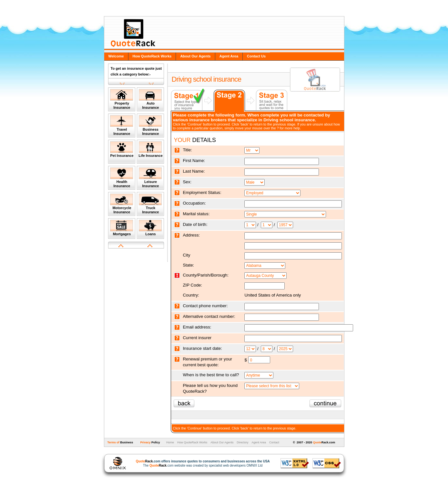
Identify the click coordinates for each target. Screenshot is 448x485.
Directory (242, 442)
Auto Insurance (150, 99)
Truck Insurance (150, 204)
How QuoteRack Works (152, 56)
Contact (274, 442)
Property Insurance (122, 99)
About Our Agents (195, 56)
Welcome (116, 56)
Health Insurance (122, 178)
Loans (150, 228)
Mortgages (122, 228)
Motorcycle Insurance (122, 204)
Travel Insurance (122, 125)
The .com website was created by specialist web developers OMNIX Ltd (200, 463)
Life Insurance (151, 149)
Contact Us (256, 56)
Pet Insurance (122, 149)
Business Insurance (150, 125)
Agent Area (229, 56)
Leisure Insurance (150, 178)
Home (170, 442)
